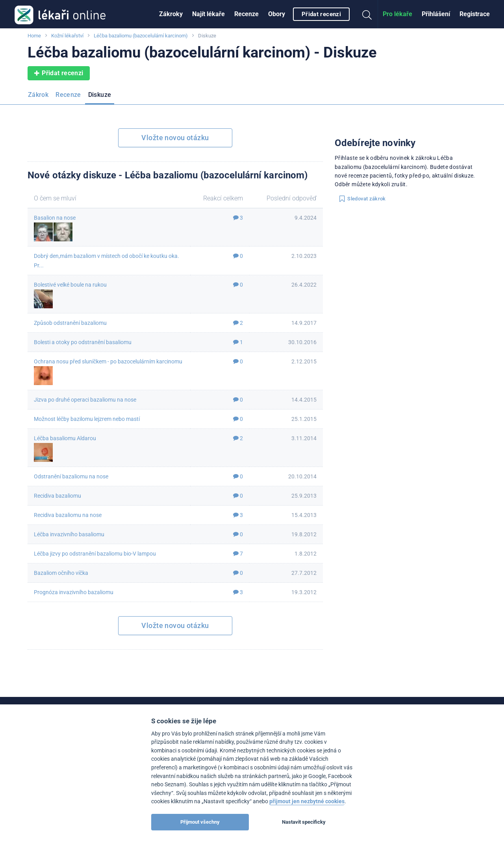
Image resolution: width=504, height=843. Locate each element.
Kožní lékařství (67, 36)
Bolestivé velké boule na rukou (70, 285)
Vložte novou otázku (175, 138)
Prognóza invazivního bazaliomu (74, 592)
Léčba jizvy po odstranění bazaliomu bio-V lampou (95, 554)
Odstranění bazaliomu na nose (71, 476)
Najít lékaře (208, 14)
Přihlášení (436, 14)
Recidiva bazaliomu (57, 496)
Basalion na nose (55, 218)
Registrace (475, 14)
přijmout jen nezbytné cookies (307, 801)
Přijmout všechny (200, 822)
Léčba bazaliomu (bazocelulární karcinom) (141, 36)
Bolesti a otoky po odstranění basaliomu (83, 342)
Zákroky (171, 14)
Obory (277, 14)
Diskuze (100, 95)
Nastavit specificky (304, 822)
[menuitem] (171, 14)
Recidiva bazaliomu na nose (68, 515)
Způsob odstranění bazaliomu (70, 323)
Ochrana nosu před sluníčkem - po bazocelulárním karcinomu (108, 361)
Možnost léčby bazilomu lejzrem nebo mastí (87, 419)
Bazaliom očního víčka (61, 573)
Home (34, 36)
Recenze (246, 14)
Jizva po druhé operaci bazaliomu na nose (85, 400)
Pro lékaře (397, 14)
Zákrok (38, 95)
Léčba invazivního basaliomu (69, 534)
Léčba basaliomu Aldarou (65, 438)
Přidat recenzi (321, 14)
